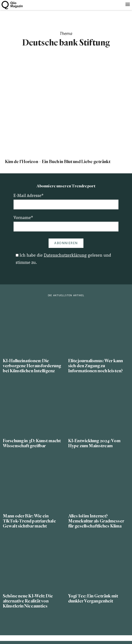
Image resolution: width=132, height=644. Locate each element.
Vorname (23, 218)
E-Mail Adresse (29, 196)
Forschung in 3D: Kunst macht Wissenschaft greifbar (32, 443)
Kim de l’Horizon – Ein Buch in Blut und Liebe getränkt (58, 162)
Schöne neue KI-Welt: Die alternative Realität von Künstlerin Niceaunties (28, 601)
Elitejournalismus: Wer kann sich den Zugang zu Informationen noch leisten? (96, 366)
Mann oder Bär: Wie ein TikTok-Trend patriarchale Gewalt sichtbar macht (29, 521)
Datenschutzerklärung (65, 256)
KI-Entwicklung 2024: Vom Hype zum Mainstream (94, 443)
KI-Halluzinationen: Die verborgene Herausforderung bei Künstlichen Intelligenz (32, 366)
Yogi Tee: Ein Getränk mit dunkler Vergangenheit (93, 599)
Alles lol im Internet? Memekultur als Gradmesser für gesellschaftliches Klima (96, 521)
